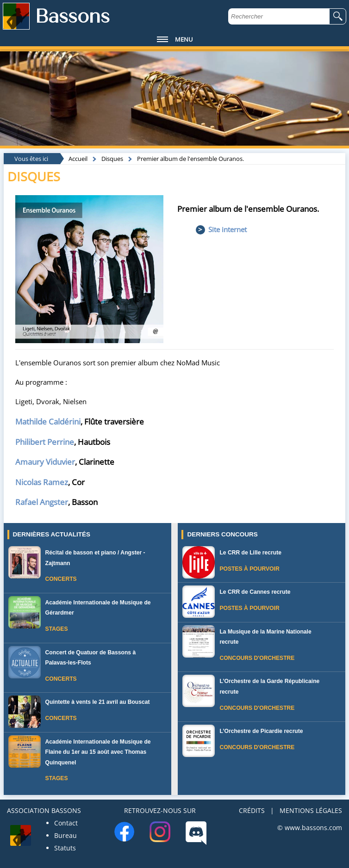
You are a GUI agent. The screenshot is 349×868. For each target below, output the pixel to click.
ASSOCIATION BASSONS (44, 810)
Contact (66, 823)
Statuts (65, 848)
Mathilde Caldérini (48, 422)
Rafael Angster (42, 502)
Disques (112, 159)
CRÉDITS (252, 810)
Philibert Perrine (45, 442)
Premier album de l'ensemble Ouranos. (190, 159)
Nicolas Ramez (42, 482)
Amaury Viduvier (45, 462)
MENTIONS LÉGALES (311, 810)
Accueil (78, 159)
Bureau (65, 835)
